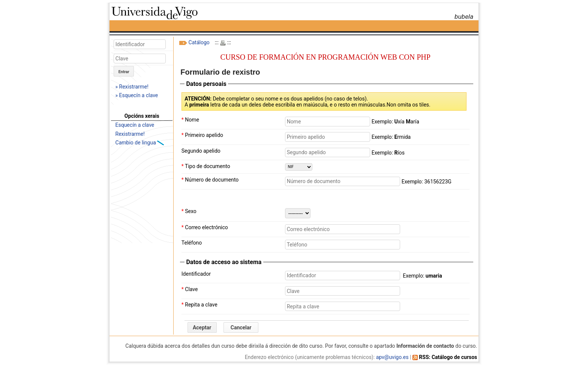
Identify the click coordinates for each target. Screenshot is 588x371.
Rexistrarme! (130, 134)
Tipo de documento (206, 166)
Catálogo (199, 42)
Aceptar (202, 327)
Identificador (196, 274)
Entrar (124, 72)
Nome (190, 120)
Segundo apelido (201, 151)
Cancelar (241, 327)
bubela (464, 17)
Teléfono (192, 243)
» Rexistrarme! (132, 87)
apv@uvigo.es (392, 357)
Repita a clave (199, 305)
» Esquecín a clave (137, 95)
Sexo (189, 211)
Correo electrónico (205, 227)
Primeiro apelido (202, 135)
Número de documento (210, 180)
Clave (190, 289)
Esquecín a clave (135, 125)
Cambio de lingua (136, 143)
